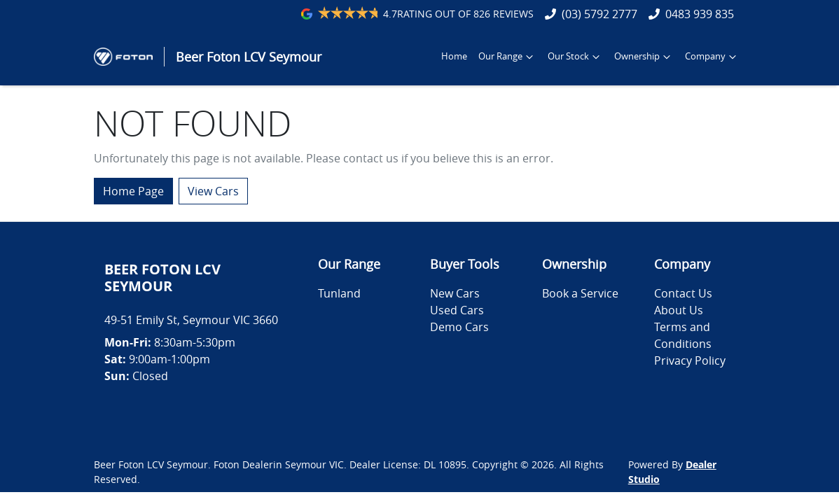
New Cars (455, 293)
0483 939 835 (700, 14)
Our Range (507, 57)
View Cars (213, 191)
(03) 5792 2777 (599, 14)
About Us (679, 310)
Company (712, 57)
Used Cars (457, 310)
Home (454, 56)
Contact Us (683, 293)
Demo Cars (459, 327)
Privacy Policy (690, 360)
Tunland (339, 293)
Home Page (133, 191)
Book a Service (580, 293)
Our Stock (575, 57)
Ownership (644, 57)
